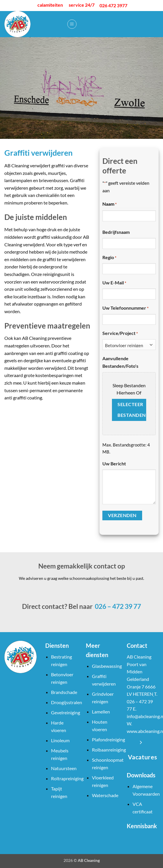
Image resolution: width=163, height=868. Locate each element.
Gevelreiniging (66, 712)
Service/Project (120, 333)
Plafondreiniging (108, 739)
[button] (72, 24)
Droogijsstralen (67, 702)
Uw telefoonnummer (125, 308)
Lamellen (101, 712)
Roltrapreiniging (67, 778)
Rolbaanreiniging (109, 750)
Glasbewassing (107, 666)
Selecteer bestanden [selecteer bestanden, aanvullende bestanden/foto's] (132, 410)
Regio (109, 258)
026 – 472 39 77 (117, 606)
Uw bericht (114, 463)
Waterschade (105, 795)
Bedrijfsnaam (116, 232)
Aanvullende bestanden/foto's (120, 362)
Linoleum (60, 740)
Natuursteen (64, 768)
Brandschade (64, 692)
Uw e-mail (114, 283)
